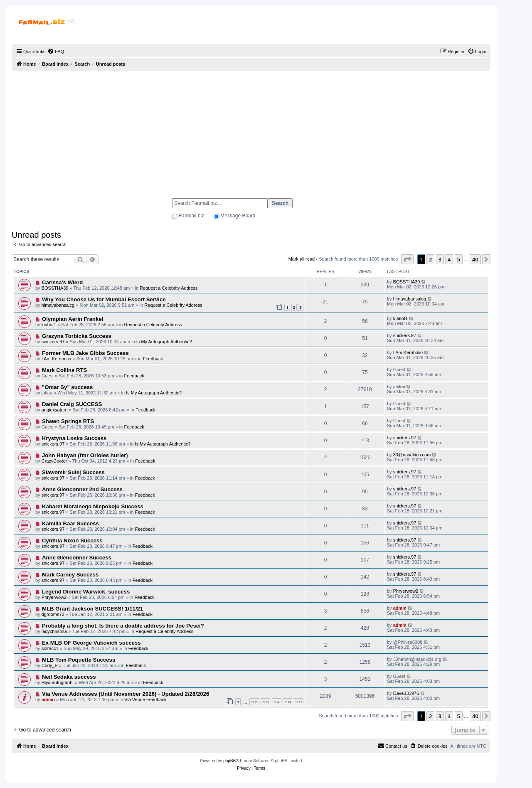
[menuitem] (56, 52)
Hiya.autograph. (58, 682)
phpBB (229, 761)
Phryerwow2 (54, 597)
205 (254, 702)
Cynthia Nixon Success (72, 541)
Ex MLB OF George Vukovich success (91, 643)
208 (287, 702)
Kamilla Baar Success (70, 523)
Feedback (153, 359)
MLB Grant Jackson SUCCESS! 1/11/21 (92, 609)
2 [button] (430, 259)
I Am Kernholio (57, 359)
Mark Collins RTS (64, 370)
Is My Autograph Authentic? (164, 342)
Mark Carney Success (70, 575)
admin (400, 608)
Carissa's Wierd (62, 282)
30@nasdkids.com (412, 455)
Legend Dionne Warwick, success (86, 592)
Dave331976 (406, 693)
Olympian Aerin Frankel (73, 319)
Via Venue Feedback (145, 699)
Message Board (238, 216)
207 (277, 702)
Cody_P (50, 665)
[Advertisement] (251, 131)
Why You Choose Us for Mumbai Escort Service (104, 299)
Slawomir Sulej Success (73, 472)
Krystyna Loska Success (74, 438)
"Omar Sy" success (67, 387)
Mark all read (302, 259)
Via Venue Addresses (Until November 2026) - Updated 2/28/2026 (126, 694)
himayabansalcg (58, 305)
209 (299, 702)
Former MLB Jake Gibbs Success (85, 353)
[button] (407, 259)
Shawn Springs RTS (68, 421)
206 (265, 702)
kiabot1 (49, 325)
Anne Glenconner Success (77, 558)
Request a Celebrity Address (169, 288)
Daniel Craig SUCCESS (72, 404)
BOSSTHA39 (55, 288)
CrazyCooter (54, 461)
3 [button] (440, 259)
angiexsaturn (55, 410)
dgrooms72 (53, 614)
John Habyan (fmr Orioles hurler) (85, 455)
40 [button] (475, 259)
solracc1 (50, 648)
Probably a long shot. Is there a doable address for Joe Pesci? (123, 626)
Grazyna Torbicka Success (77, 336)
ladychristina (54, 631)
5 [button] (459, 259)
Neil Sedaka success (69, 677)
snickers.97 (53, 342)
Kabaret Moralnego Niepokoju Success (93, 506)
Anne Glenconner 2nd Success (82, 489)
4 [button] (449, 259)
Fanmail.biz (191, 216)
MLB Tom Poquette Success (79, 660)
